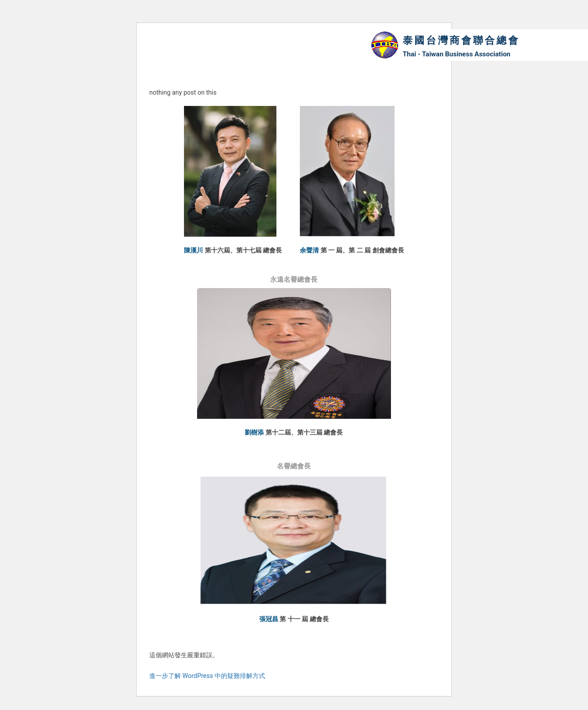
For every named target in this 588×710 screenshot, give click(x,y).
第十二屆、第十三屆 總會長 (304, 433)
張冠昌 (269, 620)
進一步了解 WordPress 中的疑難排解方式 (207, 677)
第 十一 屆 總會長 (304, 620)
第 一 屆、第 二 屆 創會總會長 (362, 250)
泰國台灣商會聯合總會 (461, 40)
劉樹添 (254, 433)
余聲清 (309, 250)
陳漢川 (193, 250)
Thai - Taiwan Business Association (457, 54)
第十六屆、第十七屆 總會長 (243, 250)
